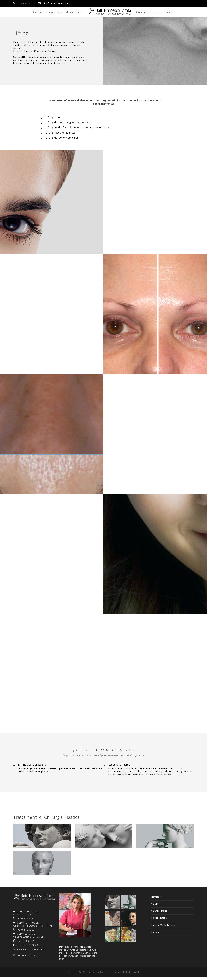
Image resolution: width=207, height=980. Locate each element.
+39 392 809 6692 (25, 3)
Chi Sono (38, 12)
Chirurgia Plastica (54, 12)
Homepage (156, 897)
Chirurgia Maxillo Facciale (149, 12)
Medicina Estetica (74, 12)
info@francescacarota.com (55, 3)
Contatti (168, 12)
